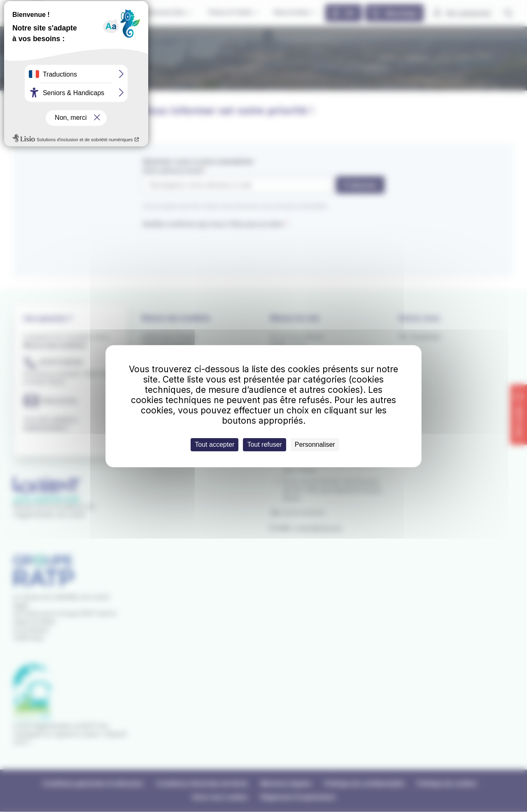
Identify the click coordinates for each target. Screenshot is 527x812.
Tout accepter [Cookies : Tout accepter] (215, 444)
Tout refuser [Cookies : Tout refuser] (264, 444)
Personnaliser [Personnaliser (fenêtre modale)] (315, 444)
